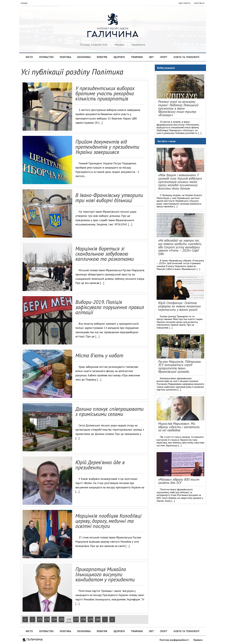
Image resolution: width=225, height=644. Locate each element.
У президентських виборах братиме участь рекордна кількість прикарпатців (105, 93)
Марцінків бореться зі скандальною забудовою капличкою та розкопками (105, 254)
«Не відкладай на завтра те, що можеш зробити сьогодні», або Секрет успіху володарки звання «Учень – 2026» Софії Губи (180, 247)
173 (47, 619)
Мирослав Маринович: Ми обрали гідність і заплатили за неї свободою (179, 427)
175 (62, 619)
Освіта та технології (186, 57)
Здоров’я (119, 57)
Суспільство (46, 57)
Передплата (138, 45)
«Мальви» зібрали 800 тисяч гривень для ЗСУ (179, 481)
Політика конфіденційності (174, 640)
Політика (65, 57)
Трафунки (137, 57)
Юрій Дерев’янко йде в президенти (100, 465)
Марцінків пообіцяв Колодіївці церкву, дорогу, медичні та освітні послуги (108, 521)
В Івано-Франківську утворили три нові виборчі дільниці (109, 198)
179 (91, 619)
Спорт (164, 57)
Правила (198, 640)
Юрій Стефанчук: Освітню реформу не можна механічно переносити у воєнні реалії (179, 306)
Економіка (84, 57)
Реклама (119, 45)
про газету (185, 3)
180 (98, 619)
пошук (24, 3)
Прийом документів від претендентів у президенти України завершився (107, 147)
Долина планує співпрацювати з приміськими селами (109, 411)
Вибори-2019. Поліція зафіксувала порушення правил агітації (110, 307)
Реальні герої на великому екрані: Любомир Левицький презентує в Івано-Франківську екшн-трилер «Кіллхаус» (178, 108)
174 (54, 619)
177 (76, 619)
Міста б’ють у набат (99, 355)
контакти (199, 3)
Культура (102, 57)
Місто (29, 57)
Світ (151, 57)
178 (83, 619)
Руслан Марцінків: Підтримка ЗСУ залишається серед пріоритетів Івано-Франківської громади (179, 367)
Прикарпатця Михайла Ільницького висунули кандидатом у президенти (105, 574)
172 (40, 619)
